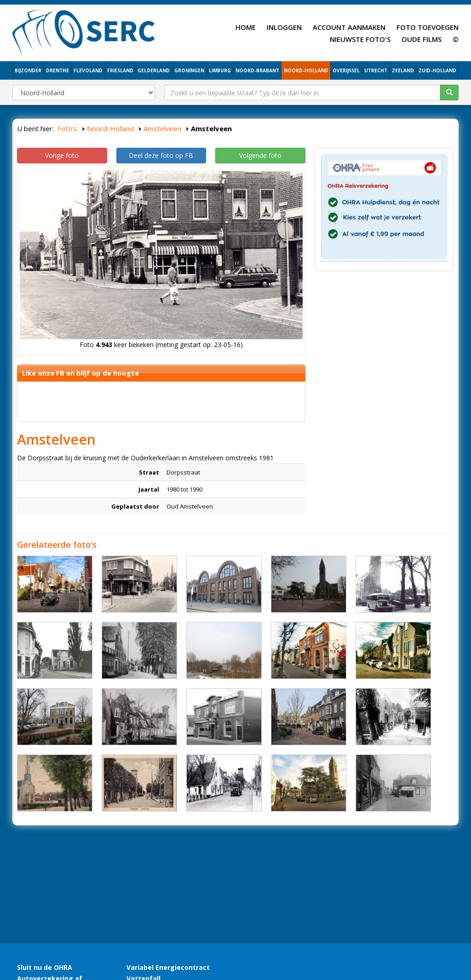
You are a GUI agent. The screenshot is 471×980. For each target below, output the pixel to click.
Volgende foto (260, 155)
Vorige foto (62, 155)
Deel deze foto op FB (161, 155)
